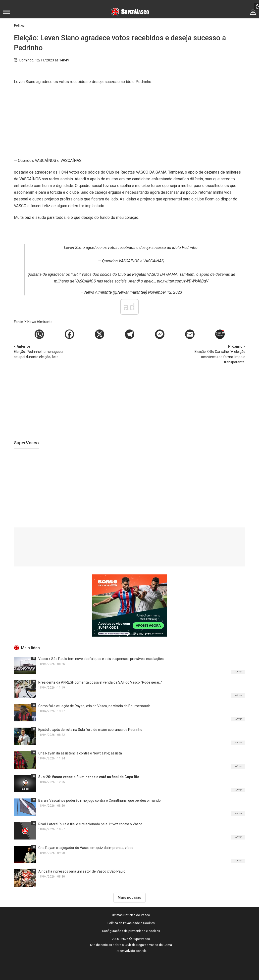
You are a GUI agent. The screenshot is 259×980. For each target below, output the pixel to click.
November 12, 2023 (165, 292)
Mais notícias (129, 897)
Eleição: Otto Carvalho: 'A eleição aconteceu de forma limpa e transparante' (219, 354)
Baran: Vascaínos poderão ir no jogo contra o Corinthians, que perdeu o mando (100, 800)
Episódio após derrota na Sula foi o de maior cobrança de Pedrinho (90, 730)
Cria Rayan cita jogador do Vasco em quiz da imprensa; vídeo (86, 848)
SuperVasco (26, 443)
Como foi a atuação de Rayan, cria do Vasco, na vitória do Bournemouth (94, 706)
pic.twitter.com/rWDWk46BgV (183, 281)
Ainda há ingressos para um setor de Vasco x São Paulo (82, 871)
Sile (144, 951)
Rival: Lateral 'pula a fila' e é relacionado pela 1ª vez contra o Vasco (90, 824)
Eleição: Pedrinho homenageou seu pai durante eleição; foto (40, 351)
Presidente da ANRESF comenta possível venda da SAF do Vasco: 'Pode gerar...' (100, 682)
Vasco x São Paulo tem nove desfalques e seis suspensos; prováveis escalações (101, 659)
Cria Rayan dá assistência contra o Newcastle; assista (80, 753)
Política (19, 26)
